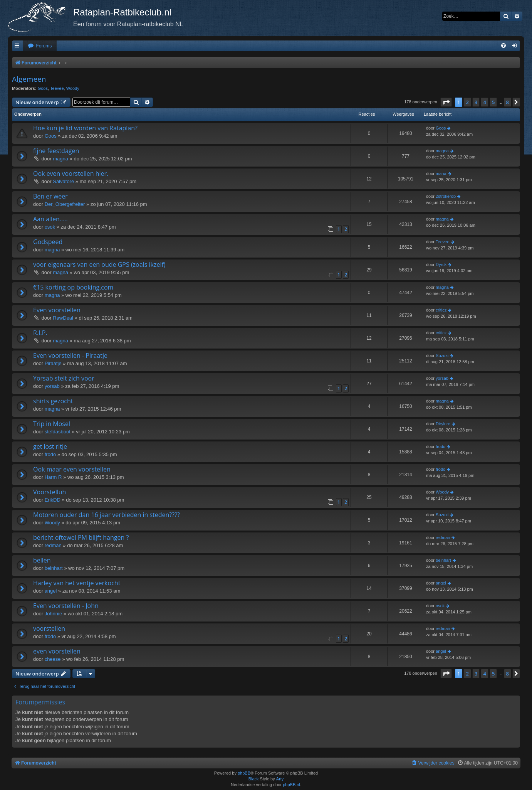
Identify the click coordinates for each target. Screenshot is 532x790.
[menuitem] (40, 46)
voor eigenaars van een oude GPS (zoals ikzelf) (99, 264)
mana (441, 173)
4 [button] (484, 102)
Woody (73, 88)
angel (51, 591)
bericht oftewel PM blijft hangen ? (81, 537)
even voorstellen (57, 651)
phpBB (244, 773)
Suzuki (442, 355)
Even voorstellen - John (66, 606)
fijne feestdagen (56, 151)
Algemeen (29, 79)
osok (50, 227)
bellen (42, 560)
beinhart (54, 568)
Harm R (53, 477)
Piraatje (53, 363)
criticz (441, 310)
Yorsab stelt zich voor (64, 378)
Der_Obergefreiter (65, 204)
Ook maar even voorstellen (72, 469)
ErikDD (53, 500)
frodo (50, 454)
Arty (280, 779)
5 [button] (493, 102)
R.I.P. (40, 333)
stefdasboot (58, 432)
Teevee (57, 88)
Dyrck (441, 264)
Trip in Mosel (52, 424)
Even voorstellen (57, 310)
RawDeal (63, 318)
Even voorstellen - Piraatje (70, 355)
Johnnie (54, 614)
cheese (53, 659)
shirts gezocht (53, 401)
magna (60, 159)
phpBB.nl (291, 785)
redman (53, 545)
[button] (446, 102)
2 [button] (467, 102)
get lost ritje (50, 446)
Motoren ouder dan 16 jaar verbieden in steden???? (107, 515)
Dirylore (443, 424)
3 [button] (476, 102)
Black (254, 779)
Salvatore (63, 181)
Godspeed (48, 242)
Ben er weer (50, 196)
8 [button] (508, 102)
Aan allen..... (50, 219)
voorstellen (49, 628)
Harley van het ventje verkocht (77, 583)
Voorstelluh (50, 492)
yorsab (52, 386)
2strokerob (446, 196)
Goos (43, 88)
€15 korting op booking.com (73, 287)
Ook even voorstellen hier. (71, 173)
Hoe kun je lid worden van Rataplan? (85, 128)
